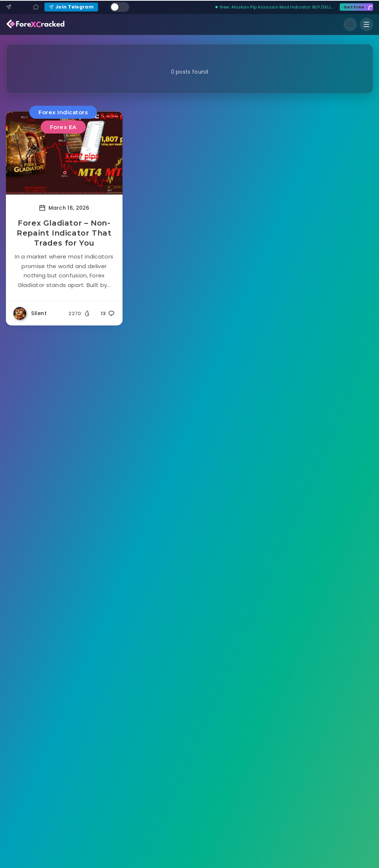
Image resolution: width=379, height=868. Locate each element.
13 (108, 313)
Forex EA (63, 127)
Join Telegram (71, 7)
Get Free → (356, 7)
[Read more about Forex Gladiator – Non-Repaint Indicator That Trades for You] (64, 153)
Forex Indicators (63, 112)
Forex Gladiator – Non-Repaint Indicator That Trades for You (64, 233)
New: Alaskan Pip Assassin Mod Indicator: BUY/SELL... (275, 7)
